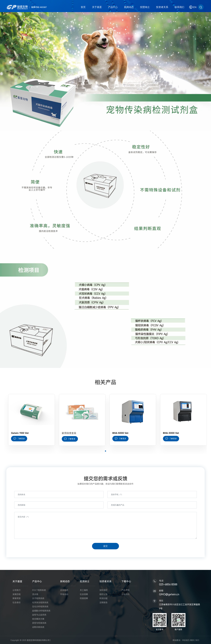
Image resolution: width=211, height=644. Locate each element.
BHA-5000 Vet (120, 433)
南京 (192, 640)
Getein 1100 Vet (20, 433)
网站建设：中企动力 (181, 640)
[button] (105, 451)
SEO (197, 640)
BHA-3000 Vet (171, 433)
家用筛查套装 (69, 433)
